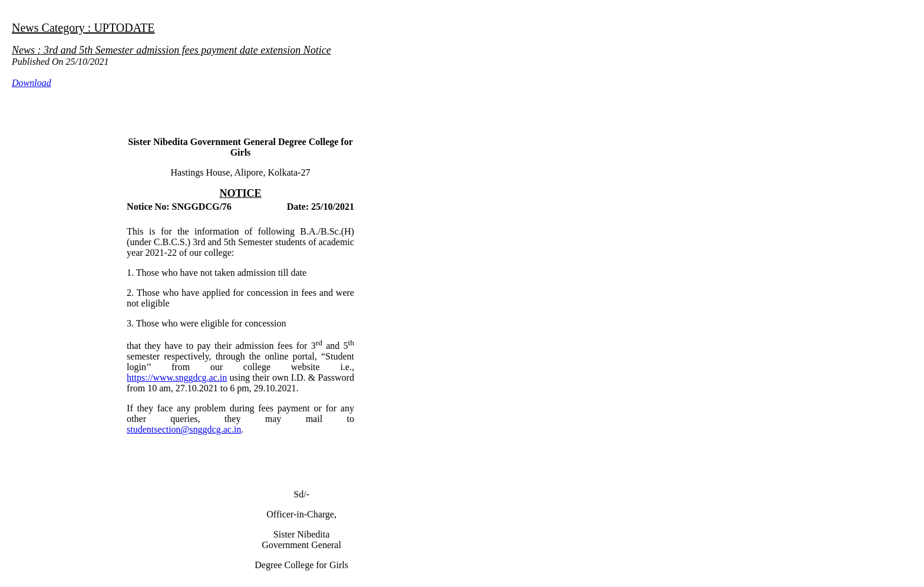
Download (32, 83)
